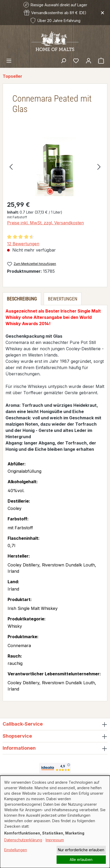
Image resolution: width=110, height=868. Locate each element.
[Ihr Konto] (89, 60)
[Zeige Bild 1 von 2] (50, 191)
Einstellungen (16, 850)
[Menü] (9, 60)
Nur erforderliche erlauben (81, 850)
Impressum (55, 840)
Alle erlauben (81, 859)
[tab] (22, 299)
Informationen (19, 748)
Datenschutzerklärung (23, 840)
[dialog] (55, 822)
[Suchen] (63, 60)
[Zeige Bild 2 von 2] (60, 191)
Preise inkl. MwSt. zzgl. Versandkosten (45, 223)
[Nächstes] (99, 167)
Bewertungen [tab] (63, 299)
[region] (55, 167)
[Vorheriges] (11, 167)
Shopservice (17, 736)
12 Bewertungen (23, 244)
